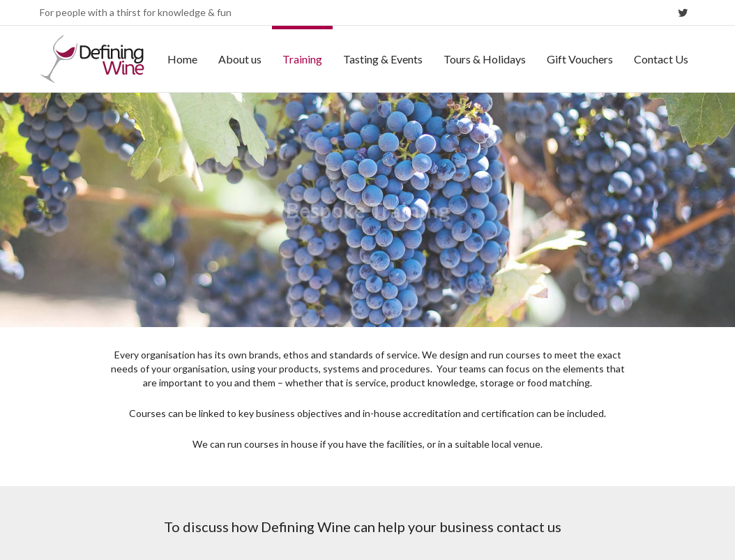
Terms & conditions (533, 528)
